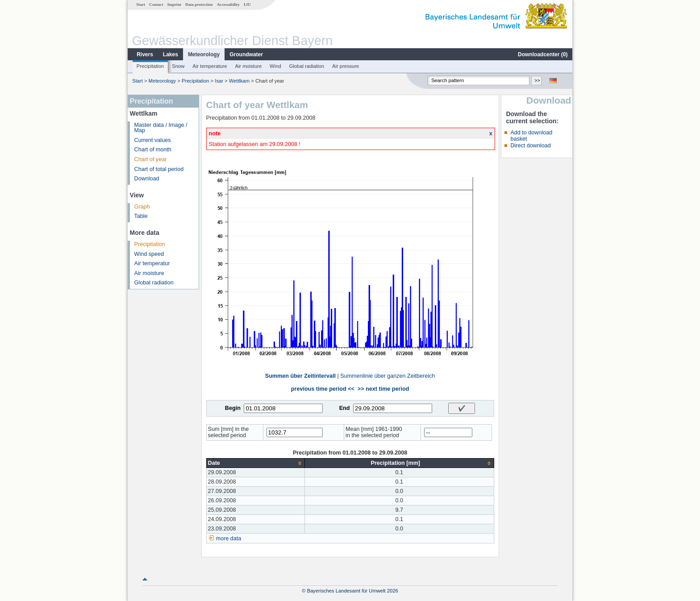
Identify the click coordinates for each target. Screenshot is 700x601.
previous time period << (323, 389)
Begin (233, 408)
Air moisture (248, 66)
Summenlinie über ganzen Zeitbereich (387, 376)
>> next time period (383, 389)
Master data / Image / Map (161, 128)
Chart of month (153, 150)
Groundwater (246, 54)
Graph (142, 207)
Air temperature (210, 66)
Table (141, 216)
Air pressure (346, 66)
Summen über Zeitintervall (300, 376)
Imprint (174, 4)
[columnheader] (255, 463)
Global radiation (307, 66)
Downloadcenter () (543, 54)
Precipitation (150, 66)
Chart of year (151, 159)
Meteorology (204, 54)
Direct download (530, 146)
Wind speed (149, 254)
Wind (275, 66)
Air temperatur (152, 263)
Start (141, 4)
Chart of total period (159, 169)
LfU (247, 4)
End (345, 408)
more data (229, 538)
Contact (156, 4)
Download (147, 179)
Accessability (228, 4)
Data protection (199, 4)
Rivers (145, 54)
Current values (153, 140)
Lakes (171, 54)
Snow (178, 66)
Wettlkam (239, 81)
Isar (219, 81)
